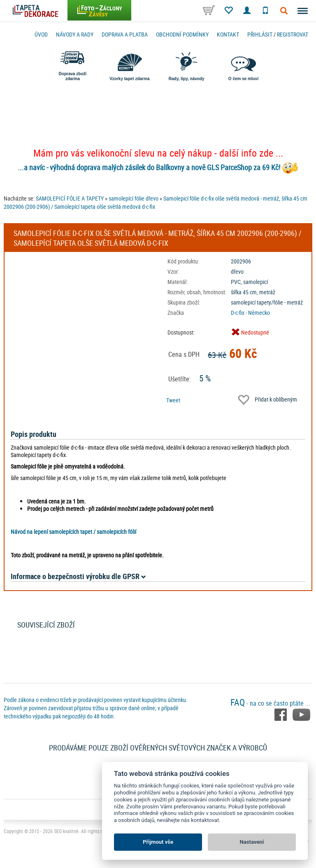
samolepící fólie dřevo (134, 198)
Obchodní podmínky (182, 34)
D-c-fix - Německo (250, 313)
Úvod (41, 34)
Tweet (173, 400)
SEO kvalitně (66, 831)
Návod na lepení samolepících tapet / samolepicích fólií (73, 532)
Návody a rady (75, 34)
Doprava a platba (125, 34)
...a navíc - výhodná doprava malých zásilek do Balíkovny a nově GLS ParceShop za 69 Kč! (149, 167)
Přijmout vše (158, 842)
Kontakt (228, 34)
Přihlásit (260, 34)
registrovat (293, 34)
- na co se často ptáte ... (270, 703)
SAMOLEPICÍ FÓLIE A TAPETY (70, 198)
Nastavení (252, 842)
